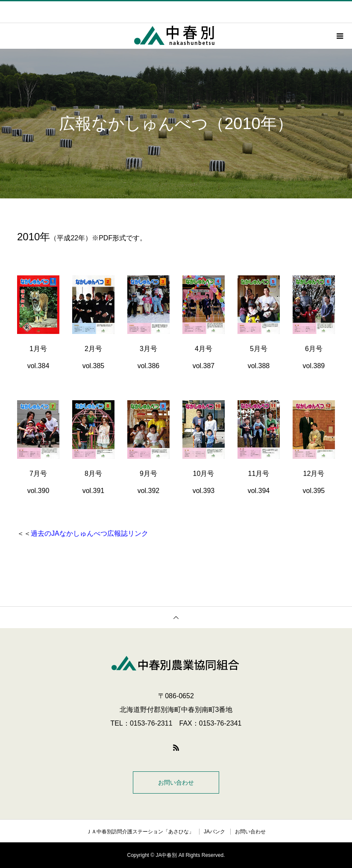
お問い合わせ (176, 782)
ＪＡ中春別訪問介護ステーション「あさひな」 (140, 832)
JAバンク (214, 832)
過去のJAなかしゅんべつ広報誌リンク (89, 533)
